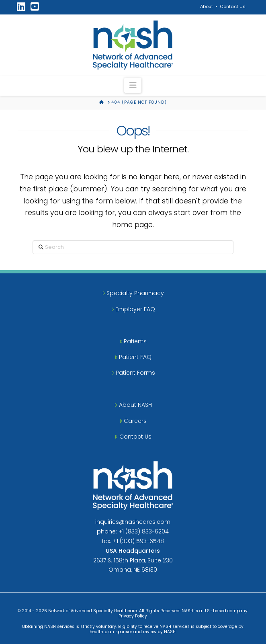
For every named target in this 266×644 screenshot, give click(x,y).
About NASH (133, 405)
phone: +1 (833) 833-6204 (133, 531)
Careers (133, 421)
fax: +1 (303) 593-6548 (133, 541)
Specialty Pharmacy (133, 293)
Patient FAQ (133, 357)
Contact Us (233, 6)
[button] (133, 85)
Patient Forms (133, 373)
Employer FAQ (133, 309)
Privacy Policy (133, 616)
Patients (133, 341)
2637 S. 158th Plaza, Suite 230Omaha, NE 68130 (133, 560)
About (207, 6)
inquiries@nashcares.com (133, 522)
